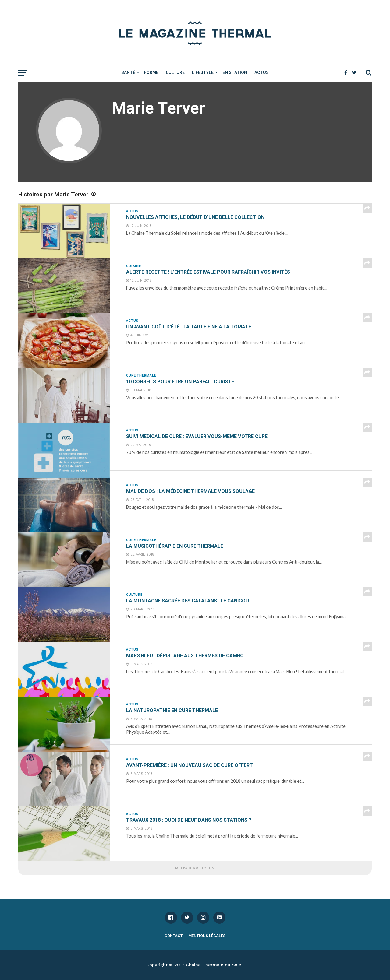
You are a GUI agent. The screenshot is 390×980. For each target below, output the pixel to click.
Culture (175, 72)
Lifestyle (203, 72)
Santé (128, 72)
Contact (174, 936)
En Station (235, 72)
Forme (151, 72)
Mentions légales (207, 936)
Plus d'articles (195, 868)
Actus (262, 72)
